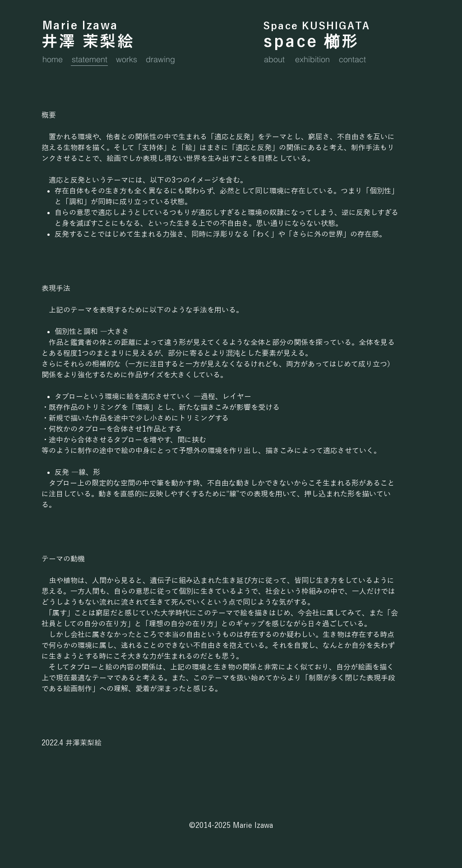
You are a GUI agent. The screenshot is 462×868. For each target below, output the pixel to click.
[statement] (93, 59)
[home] (55, 59)
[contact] (356, 59)
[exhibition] (316, 59)
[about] (277, 59)
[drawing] (162, 59)
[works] (129, 59)
